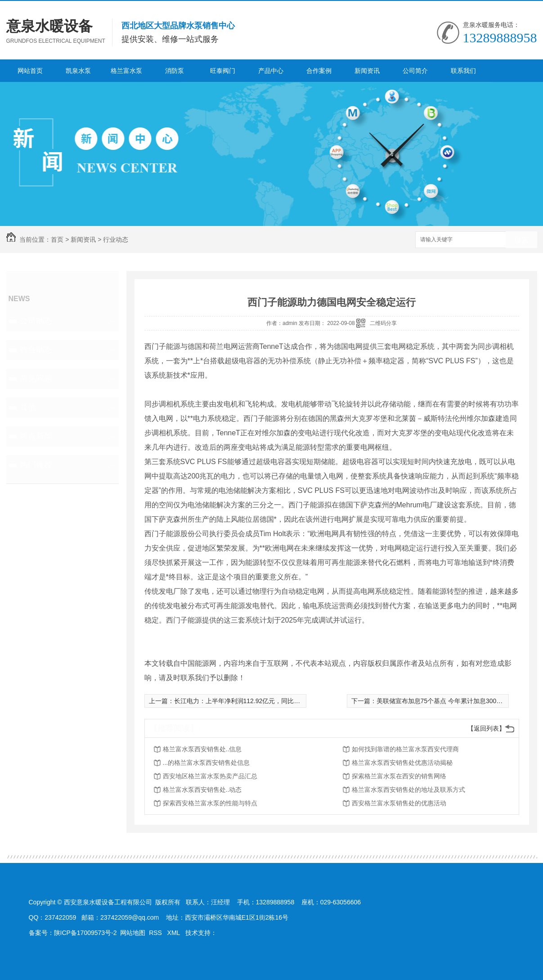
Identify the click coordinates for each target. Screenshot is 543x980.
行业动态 (116, 239)
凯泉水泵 (78, 71)
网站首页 (30, 71)
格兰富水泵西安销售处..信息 (202, 749)
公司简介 (415, 71)
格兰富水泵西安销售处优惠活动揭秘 (402, 763)
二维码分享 (383, 323)
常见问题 (36, 379)
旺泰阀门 (223, 71)
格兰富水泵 (126, 71)
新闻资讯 (367, 71)
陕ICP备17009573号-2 (85, 933)
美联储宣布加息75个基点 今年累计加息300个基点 (446, 701)
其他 (28, 407)
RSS (156, 933)
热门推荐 (36, 465)
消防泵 (175, 71)
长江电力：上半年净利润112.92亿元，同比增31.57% (248, 701)
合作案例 (319, 71)
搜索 (521, 240)
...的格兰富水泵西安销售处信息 (206, 763)
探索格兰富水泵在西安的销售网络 (399, 776)
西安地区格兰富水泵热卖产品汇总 (210, 776)
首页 (57, 239)
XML (175, 933)
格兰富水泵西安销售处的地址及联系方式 (408, 790)
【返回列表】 (486, 728)
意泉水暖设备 (49, 26)
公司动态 (36, 321)
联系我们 (463, 71)
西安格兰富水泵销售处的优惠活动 (399, 803)
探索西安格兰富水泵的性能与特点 (210, 803)
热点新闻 (36, 436)
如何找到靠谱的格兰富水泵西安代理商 (405, 749)
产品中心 (271, 71)
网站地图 (133, 933)
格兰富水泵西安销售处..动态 (202, 790)
